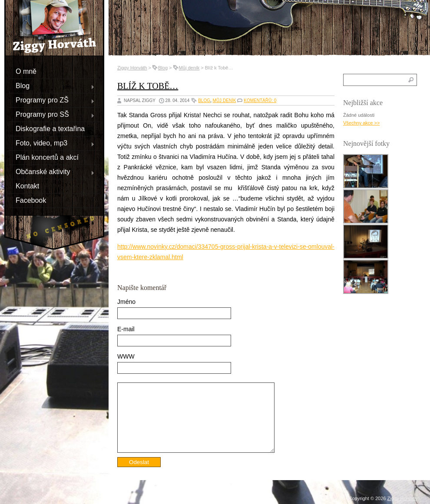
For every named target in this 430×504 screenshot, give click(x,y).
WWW (126, 356)
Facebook (31, 200)
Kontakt (27, 186)
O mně (26, 71)
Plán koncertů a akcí (47, 157)
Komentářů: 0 (260, 100)
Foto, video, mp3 (52, 143)
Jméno (126, 302)
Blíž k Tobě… (148, 86)
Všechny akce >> (361, 123)
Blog (52, 86)
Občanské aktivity (52, 171)
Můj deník (189, 68)
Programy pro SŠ (52, 114)
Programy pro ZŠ (52, 100)
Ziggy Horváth (132, 68)
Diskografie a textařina (50, 128)
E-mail (126, 329)
